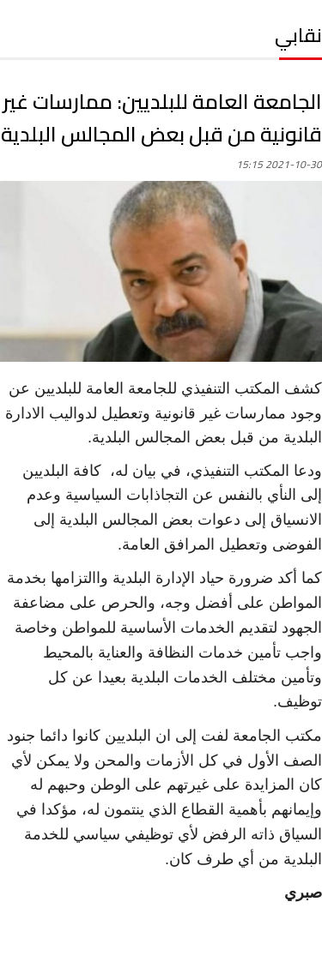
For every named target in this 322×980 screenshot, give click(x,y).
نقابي (298, 35)
